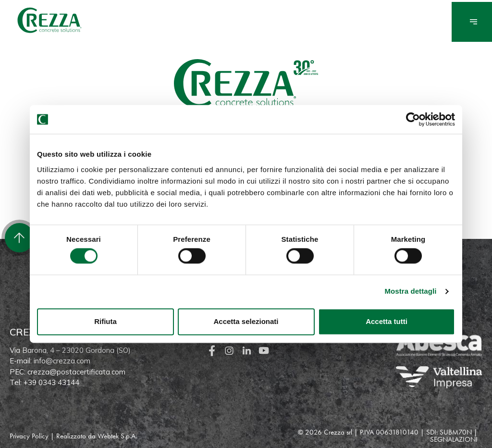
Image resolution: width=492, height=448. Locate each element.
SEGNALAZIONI (454, 439)
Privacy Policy (29, 436)
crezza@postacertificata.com (76, 372)
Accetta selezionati (246, 321)
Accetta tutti (387, 321)
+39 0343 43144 (51, 382)
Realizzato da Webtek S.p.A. (97, 436)
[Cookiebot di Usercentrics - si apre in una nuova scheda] (413, 119)
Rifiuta (105, 321)
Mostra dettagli (410, 292)
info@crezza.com (62, 361)
